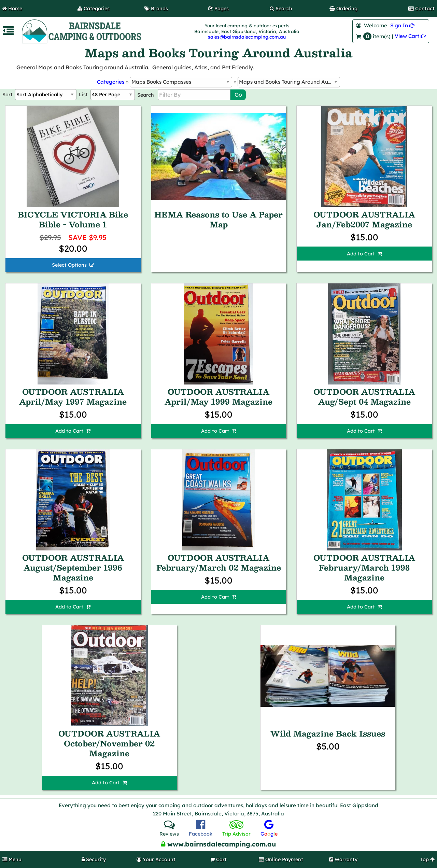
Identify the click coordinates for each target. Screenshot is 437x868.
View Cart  (410, 36)
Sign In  (402, 25)
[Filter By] (194, 95)
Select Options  (73, 265)
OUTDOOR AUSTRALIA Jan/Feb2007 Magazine (364, 219)
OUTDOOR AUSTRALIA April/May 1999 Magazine (218, 397)
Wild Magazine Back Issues (328, 733)
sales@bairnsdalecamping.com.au (247, 37)
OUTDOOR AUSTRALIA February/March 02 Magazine (219, 563)
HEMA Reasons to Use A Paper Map (218, 219)
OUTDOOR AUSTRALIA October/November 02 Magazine (109, 743)
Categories (111, 82)
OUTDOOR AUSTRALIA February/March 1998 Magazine (364, 568)
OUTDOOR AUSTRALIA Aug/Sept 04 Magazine (364, 397)
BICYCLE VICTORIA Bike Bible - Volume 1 (73, 219)
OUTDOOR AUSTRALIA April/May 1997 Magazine (73, 397)
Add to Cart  (364, 254)
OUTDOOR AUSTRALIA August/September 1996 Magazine (73, 568)
